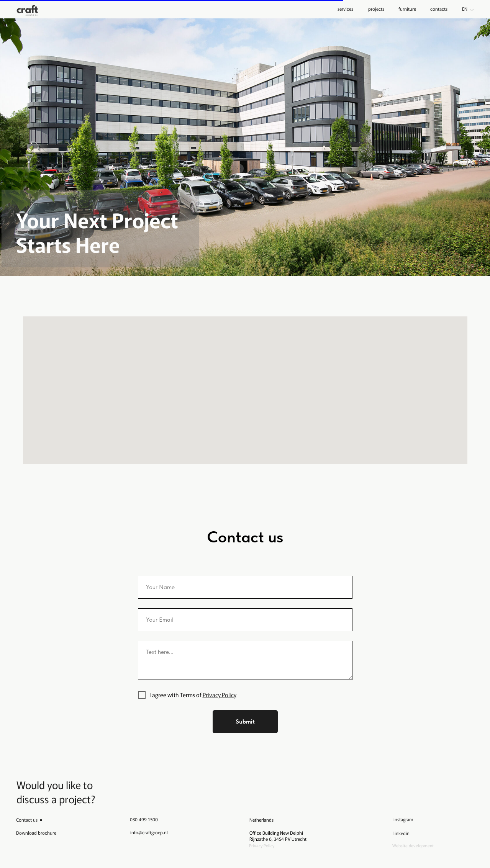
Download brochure (36, 833)
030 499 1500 (144, 819)
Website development (413, 846)
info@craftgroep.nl (149, 832)
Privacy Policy (220, 695)
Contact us (27, 820)
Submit (245, 721)
